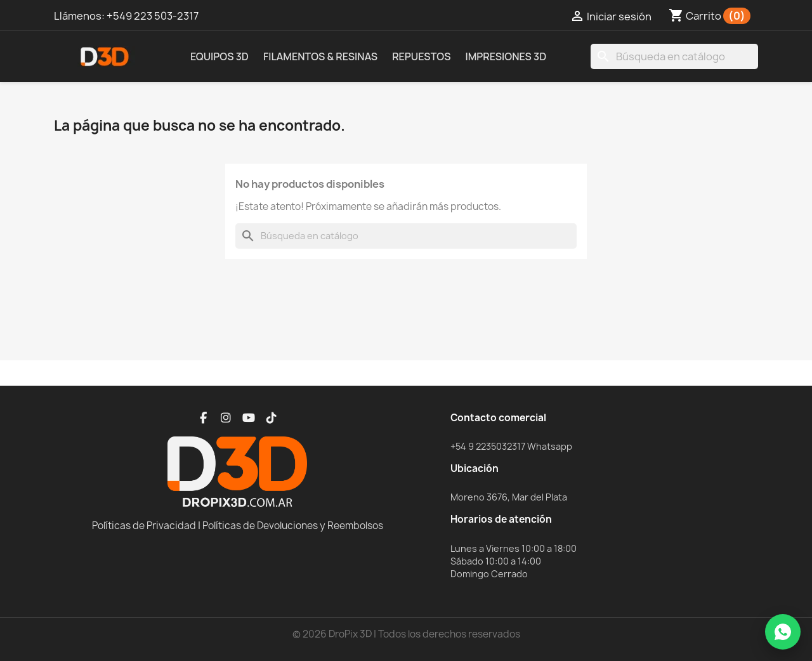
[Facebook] (203, 418)
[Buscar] (674, 56)
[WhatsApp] (783, 632)
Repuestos (421, 56)
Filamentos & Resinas (320, 56)
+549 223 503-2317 (153, 16)
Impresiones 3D (506, 56)
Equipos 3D (219, 56)
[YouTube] (249, 418)
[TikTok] (272, 418)
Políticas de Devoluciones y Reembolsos (293, 526)
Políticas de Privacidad (144, 526)
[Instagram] (226, 418)
